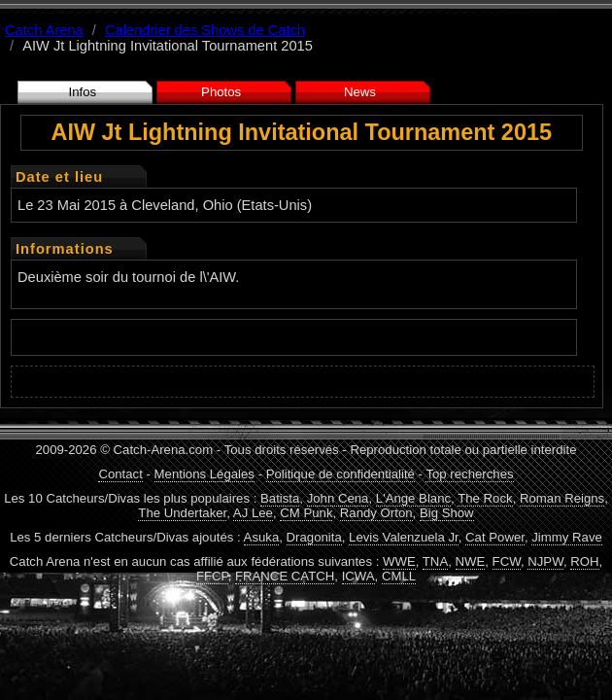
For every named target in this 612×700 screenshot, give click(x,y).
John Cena (338, 498)
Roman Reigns (562, 498)
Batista (280, 498)
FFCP (212, 576)
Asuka (262, 537)
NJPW (545, 561)
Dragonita (314, 537)
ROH (584, 561)
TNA (435, 561)
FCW (507, 561)
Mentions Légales (204, 474)
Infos (83, 92)
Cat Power (495, 537)
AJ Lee (253, 513)
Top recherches (469, 474)
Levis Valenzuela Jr (404, 537)
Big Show (447, 513)
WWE (399, 561)
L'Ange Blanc (413, 498)
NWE (471, 561)
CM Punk (306, 513)
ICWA (358, 576)
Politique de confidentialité (340, 474)
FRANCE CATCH (285, 576)
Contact (120, 474)
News (360, 92)
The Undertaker (182, 513)
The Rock (485, 498)
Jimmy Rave (567, 537)
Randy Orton (376, 513)
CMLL (399, 576)
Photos (221, 92)
